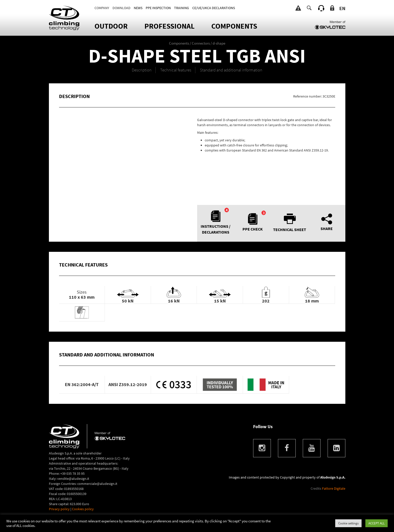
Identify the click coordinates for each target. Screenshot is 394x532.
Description (142, 70)
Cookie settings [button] (348, 523)
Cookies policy (83, 509)
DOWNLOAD (121, 8)
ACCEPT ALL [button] (377, 523)
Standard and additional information (231, 70)
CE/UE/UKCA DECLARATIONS (214, 8)
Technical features (176, 70)
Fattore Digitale (334, 488)
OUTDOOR (111, 26)
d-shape (219, 43)
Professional (170, 26)
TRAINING (182, 8)
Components (234, 26)
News (138, 8)
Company (102, 8)
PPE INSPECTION (158, 8)
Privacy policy (59, 509)
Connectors (201, 43)
